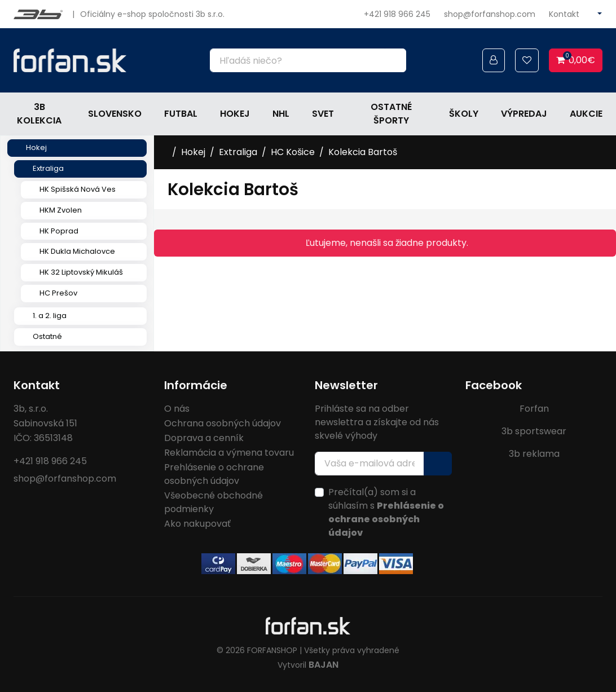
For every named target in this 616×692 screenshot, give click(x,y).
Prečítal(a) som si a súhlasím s (386, 512)
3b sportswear (534, 431)
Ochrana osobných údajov (223, 423)
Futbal (181, 114)
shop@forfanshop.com (490, 14)
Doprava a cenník (204, 438)
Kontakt (564, 14)
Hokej (235, 114)
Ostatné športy (391, 114)
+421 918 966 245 (397, 14)
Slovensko (115, 114)
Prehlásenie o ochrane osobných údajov (214, 474)
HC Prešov (58, 293)
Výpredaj (524, 114)
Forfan (534, 409)
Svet (323, 114)
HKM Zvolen (61, 210)
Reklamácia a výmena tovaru (229, 453)
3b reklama (534, 454)
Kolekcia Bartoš (363, 152)
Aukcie (586, 114)
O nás (177, 409)
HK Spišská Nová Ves (78, 189)
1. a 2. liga (50, 316)
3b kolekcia (39, 114)
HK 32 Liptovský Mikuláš (81, 272)
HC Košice (293, 152)
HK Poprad (59, 231)
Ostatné (47, 336)
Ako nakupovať (197, 524)
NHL (281, 114)
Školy (464, 114)
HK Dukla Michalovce (77, 251)
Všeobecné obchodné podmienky (214, 502)
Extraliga (48, 168)
